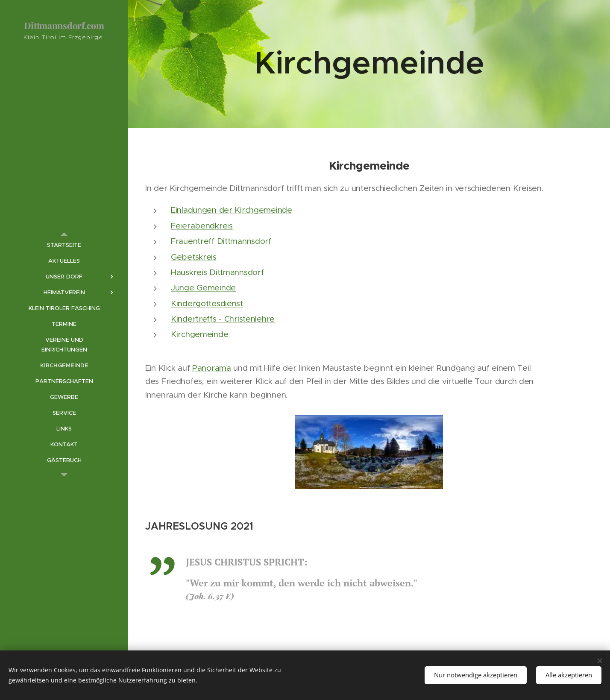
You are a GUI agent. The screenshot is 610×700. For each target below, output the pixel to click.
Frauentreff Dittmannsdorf (221, 241)
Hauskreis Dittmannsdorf (217, 272)
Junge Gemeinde (203, 288)
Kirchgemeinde (199, 334)
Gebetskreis (194, 257)
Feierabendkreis (202, 226)
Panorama (212, 368)
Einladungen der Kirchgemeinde (232, 210)
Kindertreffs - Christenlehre (223, 319)
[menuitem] (64, 245)
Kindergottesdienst (207, 303)
